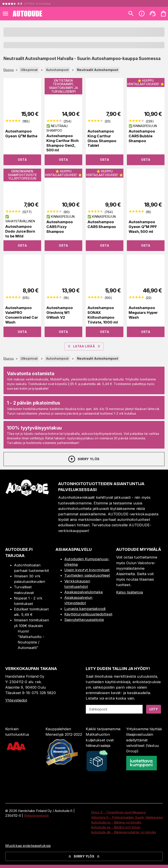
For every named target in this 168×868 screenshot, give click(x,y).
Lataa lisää (84, 346)
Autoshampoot (58, 70)
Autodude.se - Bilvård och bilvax (116, 827)
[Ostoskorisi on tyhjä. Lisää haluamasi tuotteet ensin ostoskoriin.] (163, 14)
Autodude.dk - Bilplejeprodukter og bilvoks (124, 832)
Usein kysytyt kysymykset (87, 570)
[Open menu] (5, 14)
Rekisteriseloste (36, 816)
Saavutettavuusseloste (84, 620)
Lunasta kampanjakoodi (85, 609)
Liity (154, 709)
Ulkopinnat (29, 70)
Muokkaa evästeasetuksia (28, 846)
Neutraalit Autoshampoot (98, 70)
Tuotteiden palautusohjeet (87, 575)
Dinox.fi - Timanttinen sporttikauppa (118, 812)
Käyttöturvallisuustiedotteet (88, 614)
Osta (22, 160)
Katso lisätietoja (129, 592)
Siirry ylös (83, 459)
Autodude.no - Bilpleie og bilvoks (116, 822)
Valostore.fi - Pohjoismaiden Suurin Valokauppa (127, 817)
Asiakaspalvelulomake (84, 592)
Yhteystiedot (16, 700)
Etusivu (9, 70)
